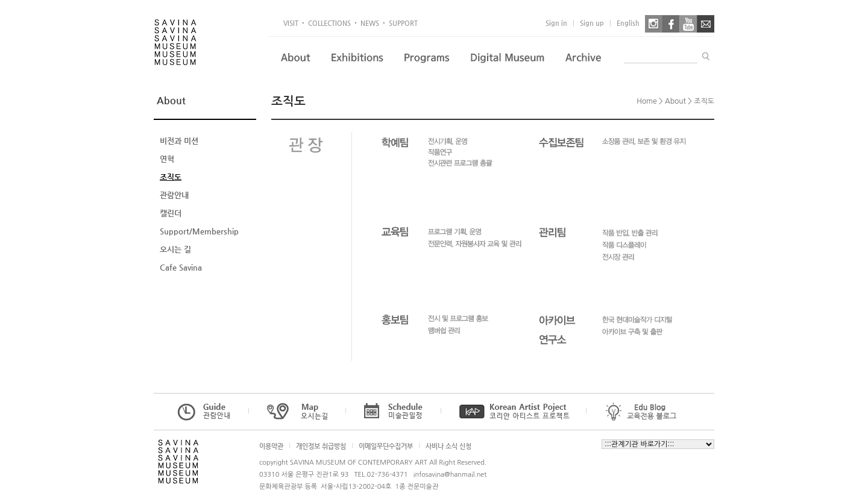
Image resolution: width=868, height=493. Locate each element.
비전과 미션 (179, 141)
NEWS (370, 23)
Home (646, 101)
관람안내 (174, 195)
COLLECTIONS (329, 23)
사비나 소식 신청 (448, 446)
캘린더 (171, 213)
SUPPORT (403, 23)
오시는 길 (175, 249)
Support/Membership (199, 231)
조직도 (171, 177)
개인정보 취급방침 (321, 446)
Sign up (592, 23)
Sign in (556, 23)
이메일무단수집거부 (386, 446)
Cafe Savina (181, 267)
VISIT (291, 23)
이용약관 (271, 446)
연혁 (167, 159)
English (628, 23)
